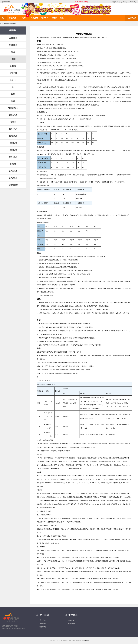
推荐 (24, 18)
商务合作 (43, 623)
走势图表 (45, 18)
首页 (3, 18)
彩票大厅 (13, 18)
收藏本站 (124, 2)
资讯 (62, 18)
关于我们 (43, 620)
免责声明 (43, 627)
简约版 (133, 18)
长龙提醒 (34, 18)
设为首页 (115, 2)
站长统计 (86, 641)
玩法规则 (71, 623)
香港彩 (54, 18)
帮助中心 (133, 2)
